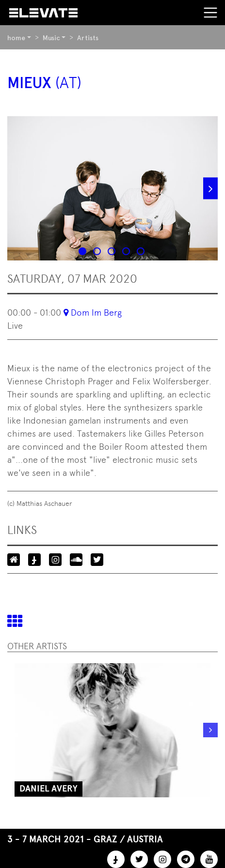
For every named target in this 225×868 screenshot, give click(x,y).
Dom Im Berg (96, 312)
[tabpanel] (112, 188)
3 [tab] (112, 252)
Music (51, 38)
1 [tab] (83, 252)
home (16, 38)
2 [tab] (98, 252)
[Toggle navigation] (210, 13)
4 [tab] (127, 252)
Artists (88, 38)
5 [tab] (142, 252)
